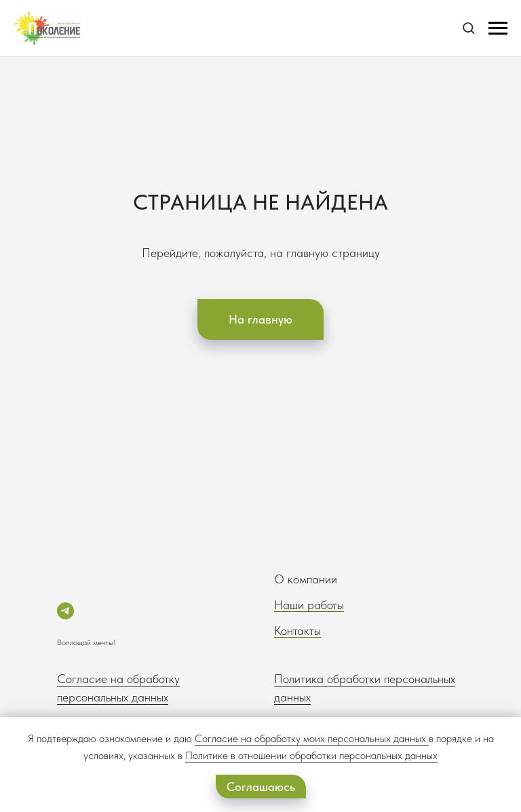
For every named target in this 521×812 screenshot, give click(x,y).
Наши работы (309, 605)
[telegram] (65, 611)
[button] (468, 27)
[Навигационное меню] (498, 28)
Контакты (297, 631)
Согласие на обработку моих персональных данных (310, 738)
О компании (306, 579)
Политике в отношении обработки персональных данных (311, 755)
